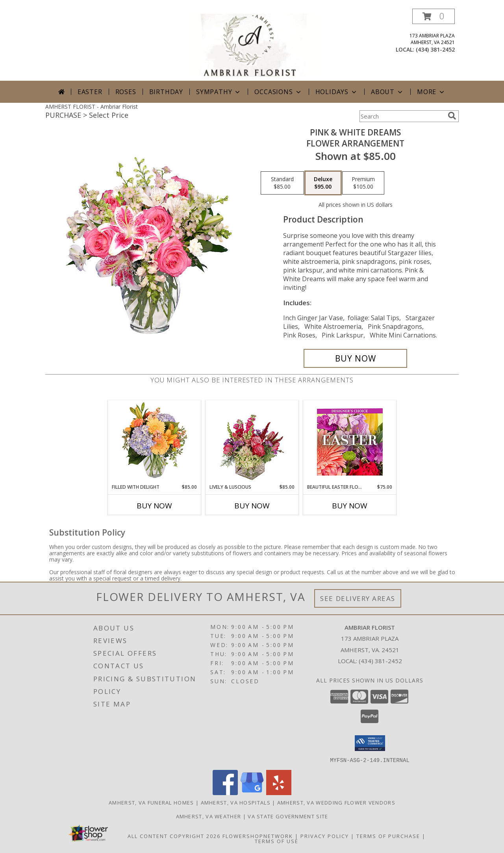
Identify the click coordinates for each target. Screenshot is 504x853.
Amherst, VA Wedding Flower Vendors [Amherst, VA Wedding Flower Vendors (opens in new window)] (336, 802)
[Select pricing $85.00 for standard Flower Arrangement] (282, 183)
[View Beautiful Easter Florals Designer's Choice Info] (350, 442)
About (387, 92)
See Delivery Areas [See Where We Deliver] (358, 598)
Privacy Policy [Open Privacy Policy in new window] (325, 836)
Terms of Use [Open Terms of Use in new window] (277, 841)
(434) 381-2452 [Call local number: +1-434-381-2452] (435, 49)
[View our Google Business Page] (252, 793)
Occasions (278, 92)
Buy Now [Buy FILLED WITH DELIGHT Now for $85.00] (154, 506)
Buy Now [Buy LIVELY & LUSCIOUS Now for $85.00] (252, 506)
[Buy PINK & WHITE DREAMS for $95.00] (355, 358)
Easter (90, 92)
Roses (126, 92)
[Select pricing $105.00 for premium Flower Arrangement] (363, 183)
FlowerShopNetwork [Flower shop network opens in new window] (258, 836)
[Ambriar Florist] (253, 45)
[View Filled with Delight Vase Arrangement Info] (155, 442)
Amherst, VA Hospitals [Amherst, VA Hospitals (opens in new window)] (236, 802)
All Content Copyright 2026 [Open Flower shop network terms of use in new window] (174, 836)
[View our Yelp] (279, 793)
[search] (452, 116)
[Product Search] (402, 116)
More (431, 92)
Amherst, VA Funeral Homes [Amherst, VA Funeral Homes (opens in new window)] (151, 802)
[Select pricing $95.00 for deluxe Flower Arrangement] (323, 183)
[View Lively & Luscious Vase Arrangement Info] (252, 442)
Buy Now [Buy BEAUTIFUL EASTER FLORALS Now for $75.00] (350, 506)
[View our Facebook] (225, 793)
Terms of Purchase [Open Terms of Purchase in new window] (388, 836)
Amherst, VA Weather (209, 816)
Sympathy (219, 92)
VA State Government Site (288, 816)
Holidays (337, 92)
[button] (434, 16)
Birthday (166, 92)
